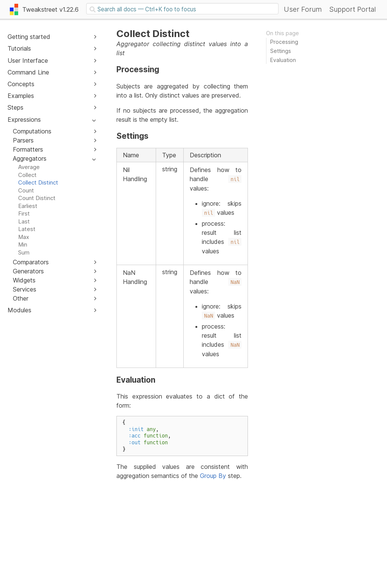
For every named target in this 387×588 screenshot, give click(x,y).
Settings (281, 51)
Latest (27, 229)
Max (24, 237)
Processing (284, 42)
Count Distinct (37, 198)
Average (29, 167)
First (24, 213)
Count (26, 190)
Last (24, 221)
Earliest (28, 206)
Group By (213, 476)
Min (23, 244)
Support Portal (352, 9)
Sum (24, 252)
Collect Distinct (38, 182)
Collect (27, 175)
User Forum (303, 9)
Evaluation (283, 60)
